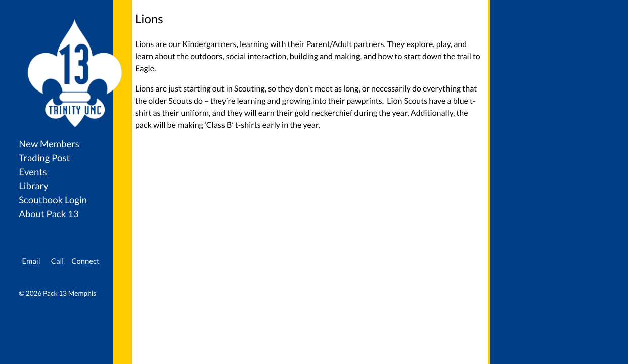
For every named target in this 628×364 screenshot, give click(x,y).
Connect (85, 261)
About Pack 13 (49, 214)
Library (33, 186)
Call (57, 261)
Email (31, 261)
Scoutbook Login (53, 200)
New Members (49, 144)
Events (33, 172)
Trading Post (44, 158)
